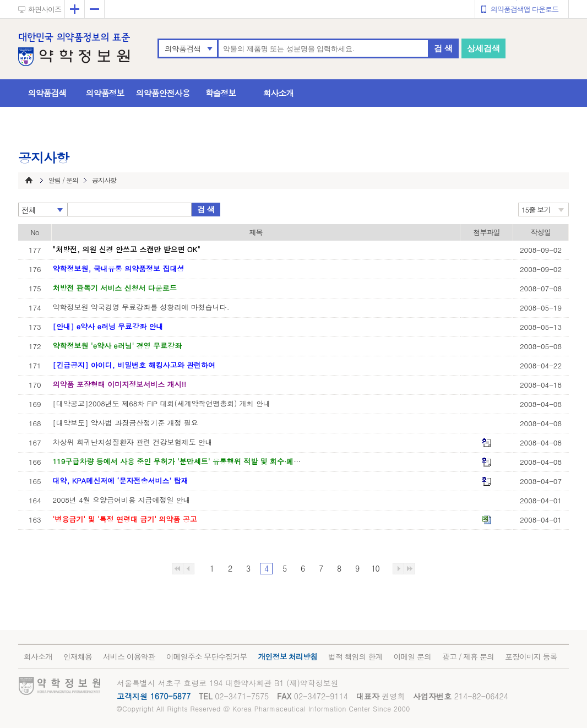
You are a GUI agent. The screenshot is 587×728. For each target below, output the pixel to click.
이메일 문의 (412, 656)
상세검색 (483, 48)
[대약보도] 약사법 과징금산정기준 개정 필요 (126, 423)
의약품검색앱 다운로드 (525, 9)
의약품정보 (105, 93)
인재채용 (78, 656)
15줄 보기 (536, 210)
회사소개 (279, 93)
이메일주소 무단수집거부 (207, 656)
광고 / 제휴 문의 (468, 656)
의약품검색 (183, 48)
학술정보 (221, 93)
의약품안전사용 (163, 93)
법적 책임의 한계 (355, 656)
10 (375, 568)
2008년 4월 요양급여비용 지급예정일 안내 (122, 500)
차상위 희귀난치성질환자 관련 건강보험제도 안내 (133, 442)
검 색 (443, 48)
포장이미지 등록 (531, 656)
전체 (29, 210)
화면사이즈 (45, 9)
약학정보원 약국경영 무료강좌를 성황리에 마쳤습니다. (141, 307)
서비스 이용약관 (129, 656)
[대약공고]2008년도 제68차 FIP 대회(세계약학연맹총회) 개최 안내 (162, 403)
